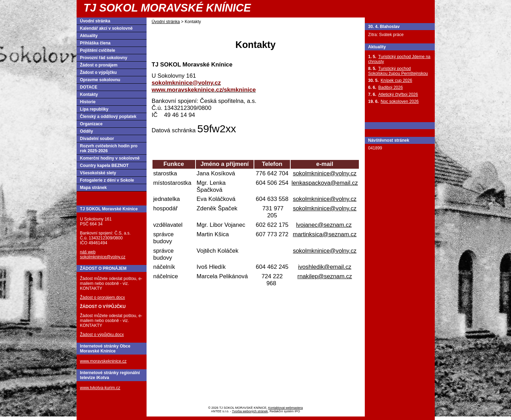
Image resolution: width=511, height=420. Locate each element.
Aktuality (89, 36)
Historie (88, 102)
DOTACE (89, 87)
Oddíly (87, 131)
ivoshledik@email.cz (325, 267)
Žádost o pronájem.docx (103, 297)
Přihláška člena (95, 43)
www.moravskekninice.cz (103, 361)
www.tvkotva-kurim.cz (100, 388)
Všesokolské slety (98, 173)
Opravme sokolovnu (100, 80)
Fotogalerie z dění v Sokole (107, 180)
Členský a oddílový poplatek (108, 117)
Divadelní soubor (97, 139)
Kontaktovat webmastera (286, 408)
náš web (88, 252)
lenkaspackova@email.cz (325, 183)
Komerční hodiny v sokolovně (110, 158)
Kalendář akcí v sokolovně (107, 28)
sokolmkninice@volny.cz (325, 173)
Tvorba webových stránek (250, 411)
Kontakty (89, 94)
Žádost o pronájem (99, 65)
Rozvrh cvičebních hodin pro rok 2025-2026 (109, 148)
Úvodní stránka (166, 22)
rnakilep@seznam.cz (325, 276)
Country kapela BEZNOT (104, 166)
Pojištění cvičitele (98, 50)
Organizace (91, 124)
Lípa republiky (94, 109)
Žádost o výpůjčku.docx (102, 335)
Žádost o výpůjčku (98, 72)
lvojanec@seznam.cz (324, 225)
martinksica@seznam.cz (325, 234)
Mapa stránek (94, 188)
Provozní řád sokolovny (104, 58)
